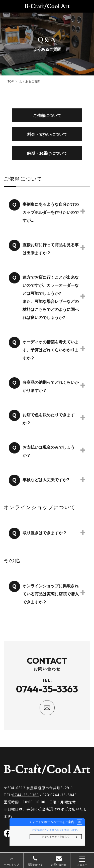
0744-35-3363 (25, 795)
